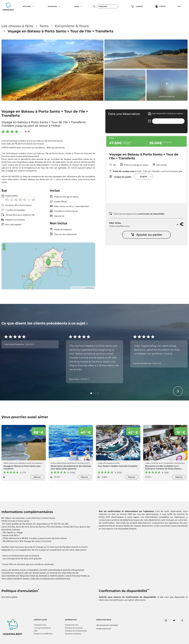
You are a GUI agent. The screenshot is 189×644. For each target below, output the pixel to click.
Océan (12, 463)
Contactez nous (40, 625)
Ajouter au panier (146, 235)
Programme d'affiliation (43, 634)
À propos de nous (72, 625)
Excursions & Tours (72, 26)
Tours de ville (157, 463)
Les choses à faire (17, 26)
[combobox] (144, 177)
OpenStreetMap (79, 288)
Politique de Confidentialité (76, 631)
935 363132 (114, 625)
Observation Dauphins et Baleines (71, 463)
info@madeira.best (103, 629)
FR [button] (179, 6)
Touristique (168, 463)
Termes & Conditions (73, 634)
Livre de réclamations (42, 628)
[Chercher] (107, 6)
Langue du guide (120, 177)
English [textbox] (144, 177)
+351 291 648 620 (102, 625)
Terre (44, 26)
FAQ (36, 631)
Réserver (37, 477)
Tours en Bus (179, 463)
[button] (33, 6)
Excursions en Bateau (41, 463)
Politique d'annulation (74, 628)
